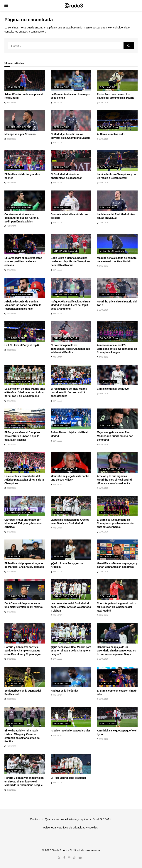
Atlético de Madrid (20, 469)
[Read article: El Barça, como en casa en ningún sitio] (117, 677)
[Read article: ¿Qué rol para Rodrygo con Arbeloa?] (71, 550)
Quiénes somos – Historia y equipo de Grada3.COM (77, 819)
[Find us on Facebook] (64, 858)
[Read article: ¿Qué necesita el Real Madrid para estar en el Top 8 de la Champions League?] (71, 633)
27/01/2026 (103, 488)
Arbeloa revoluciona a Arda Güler (70, 731)
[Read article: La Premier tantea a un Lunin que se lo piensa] (71, 81)
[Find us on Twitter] (59, 858)
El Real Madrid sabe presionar (68, 778)
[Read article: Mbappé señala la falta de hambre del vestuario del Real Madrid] (117, 244)
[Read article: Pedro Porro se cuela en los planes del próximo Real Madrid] (117, 81)
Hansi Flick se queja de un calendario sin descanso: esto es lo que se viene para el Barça (116, 651)
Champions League (19, 127)
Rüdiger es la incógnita (64, 691)
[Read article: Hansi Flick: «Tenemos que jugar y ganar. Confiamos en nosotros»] (117, 550)
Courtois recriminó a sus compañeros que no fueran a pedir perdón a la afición (21, 218)
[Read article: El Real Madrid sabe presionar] (71, 764)
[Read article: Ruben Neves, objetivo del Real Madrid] (71, 419)
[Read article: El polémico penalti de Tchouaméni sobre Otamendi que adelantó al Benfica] (71, 331)
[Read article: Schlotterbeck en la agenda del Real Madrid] (25, 677)
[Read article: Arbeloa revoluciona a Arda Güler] (71, 717)
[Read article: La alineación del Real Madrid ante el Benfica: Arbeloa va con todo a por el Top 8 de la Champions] (25, 375)
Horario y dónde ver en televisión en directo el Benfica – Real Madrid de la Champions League (24, 781)
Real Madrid (15, 87)
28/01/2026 (10, 314)
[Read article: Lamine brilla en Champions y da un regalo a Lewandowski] (117, 161)
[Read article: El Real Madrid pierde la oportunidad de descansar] (71, 161)
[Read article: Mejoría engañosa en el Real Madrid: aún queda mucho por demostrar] (117, 419)
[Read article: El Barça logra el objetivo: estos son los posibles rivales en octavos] (25, 244)
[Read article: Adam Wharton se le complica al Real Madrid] (25, 81)
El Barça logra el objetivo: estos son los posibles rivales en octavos (23, 262)
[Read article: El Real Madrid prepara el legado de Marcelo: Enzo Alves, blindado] (25, 550)
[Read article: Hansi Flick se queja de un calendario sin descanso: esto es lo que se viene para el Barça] (117, 633)
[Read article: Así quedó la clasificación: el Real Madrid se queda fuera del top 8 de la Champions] (71, 288)
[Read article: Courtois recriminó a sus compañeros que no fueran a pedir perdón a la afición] (25, 201)
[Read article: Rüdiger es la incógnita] (71, 677)
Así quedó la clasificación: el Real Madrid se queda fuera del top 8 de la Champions (71, 305)
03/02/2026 (56, 103)
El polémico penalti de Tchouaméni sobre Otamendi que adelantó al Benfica (70, 349)
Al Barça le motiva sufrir (111, 134)
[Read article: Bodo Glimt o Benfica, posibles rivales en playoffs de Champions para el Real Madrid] (71, 244)
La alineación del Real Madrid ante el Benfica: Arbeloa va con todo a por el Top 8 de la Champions (25, 392)
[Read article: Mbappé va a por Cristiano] (25, 120)
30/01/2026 (103, 103)
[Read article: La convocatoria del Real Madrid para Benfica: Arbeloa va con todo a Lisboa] (71, 590)
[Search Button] (129, 46)
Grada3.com (59, 850)
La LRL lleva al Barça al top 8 (22, 345)
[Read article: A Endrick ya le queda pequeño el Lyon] (117, 717)
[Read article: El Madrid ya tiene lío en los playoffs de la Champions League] (71, 120)
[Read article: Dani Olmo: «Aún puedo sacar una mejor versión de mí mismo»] (25, 590)
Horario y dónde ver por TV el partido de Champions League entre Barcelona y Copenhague (23, 651)
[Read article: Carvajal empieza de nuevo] (117, 375)
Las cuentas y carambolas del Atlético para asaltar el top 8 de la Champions (24, 480)
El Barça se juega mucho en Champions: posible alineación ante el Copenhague (115, 523)
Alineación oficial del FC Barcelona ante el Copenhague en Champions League (117, 349)
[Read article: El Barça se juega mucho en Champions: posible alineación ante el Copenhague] (117, 506)
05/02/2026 (10, 103)
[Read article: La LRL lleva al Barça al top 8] (25, 331)
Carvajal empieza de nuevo (113, 389)
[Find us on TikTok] (75, 858)
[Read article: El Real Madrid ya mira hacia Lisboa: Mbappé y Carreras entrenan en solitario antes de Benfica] (25, 717)
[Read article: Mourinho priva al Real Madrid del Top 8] (117, 288)
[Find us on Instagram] (69, 858)
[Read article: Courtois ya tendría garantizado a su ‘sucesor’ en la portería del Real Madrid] (117, 590)
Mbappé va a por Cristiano (20, 134)
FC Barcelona (109, 127)
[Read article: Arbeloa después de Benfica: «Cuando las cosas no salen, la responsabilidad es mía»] (25, 288)
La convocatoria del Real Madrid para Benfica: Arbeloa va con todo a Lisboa (71, 607)
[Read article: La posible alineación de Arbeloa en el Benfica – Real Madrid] (71, 506)
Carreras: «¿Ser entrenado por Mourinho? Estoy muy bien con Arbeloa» (23, 523)
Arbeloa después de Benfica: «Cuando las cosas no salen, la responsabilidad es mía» (23, 305)
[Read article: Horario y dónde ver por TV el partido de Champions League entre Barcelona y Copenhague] (25, 633)
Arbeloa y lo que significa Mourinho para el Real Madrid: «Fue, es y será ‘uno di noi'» (115, 480)
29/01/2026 (103, 139)
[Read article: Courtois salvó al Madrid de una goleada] (71, 201)
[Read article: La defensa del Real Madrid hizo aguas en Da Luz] (117, 201)
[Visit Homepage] (74, 6)
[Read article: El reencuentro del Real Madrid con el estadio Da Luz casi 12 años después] (71, 375)
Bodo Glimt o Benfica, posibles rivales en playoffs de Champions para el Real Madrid (70, 262)
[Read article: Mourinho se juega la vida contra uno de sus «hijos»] (71, 462)
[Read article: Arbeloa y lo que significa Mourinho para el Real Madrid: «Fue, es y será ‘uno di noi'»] (117, 462)
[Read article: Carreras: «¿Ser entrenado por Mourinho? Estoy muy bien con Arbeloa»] (25, 506)
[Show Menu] (6, 6)
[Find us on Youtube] (80, 858)
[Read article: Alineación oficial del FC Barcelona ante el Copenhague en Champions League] (117, 331)
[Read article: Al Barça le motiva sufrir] (117, 120)
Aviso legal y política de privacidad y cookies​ (70, 827)
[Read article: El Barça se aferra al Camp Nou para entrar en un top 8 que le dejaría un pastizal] (25, 419)
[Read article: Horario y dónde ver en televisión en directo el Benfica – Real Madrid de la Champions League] (25, 764)
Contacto (35, 819)
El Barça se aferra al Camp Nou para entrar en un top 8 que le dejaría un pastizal (23, 436)
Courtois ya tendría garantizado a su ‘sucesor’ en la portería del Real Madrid (116, 607)
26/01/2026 (103, 659)
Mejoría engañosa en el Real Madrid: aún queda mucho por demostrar (115, 436)
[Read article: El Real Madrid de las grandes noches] (25, 161)
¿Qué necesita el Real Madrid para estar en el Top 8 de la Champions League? (71, 651)
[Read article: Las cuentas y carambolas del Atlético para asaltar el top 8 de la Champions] (25, 462)
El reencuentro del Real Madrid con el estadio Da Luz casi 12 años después (69, 392)
